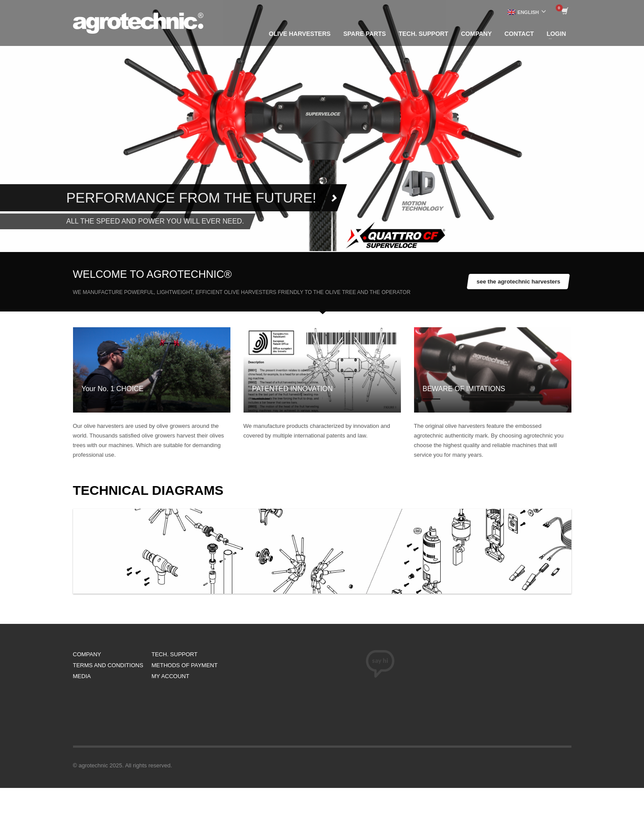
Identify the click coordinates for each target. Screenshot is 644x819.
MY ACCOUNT (171, 676)
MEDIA (82, 676)
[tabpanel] (322, 126)
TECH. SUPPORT (175, 654)
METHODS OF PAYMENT (185, 665)
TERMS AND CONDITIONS (108, 665)
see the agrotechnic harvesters (518, 282)
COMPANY (87, 654)
